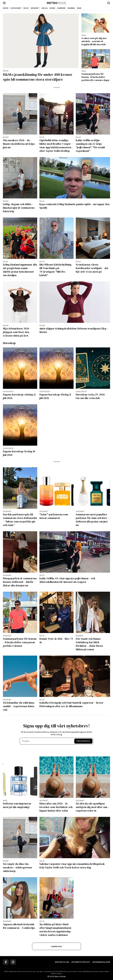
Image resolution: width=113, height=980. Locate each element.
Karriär (62, 8)
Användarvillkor (101, 962)
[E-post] (47, 741)
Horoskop (16, 8)
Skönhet (35, 8)
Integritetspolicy (81, 962)
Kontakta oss (62, 962)
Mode (6, 8)
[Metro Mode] (57, 3)
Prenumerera (83, 741)
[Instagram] (13, 962)
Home (53, 8)
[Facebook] (6, 962)
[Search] (109, 3)
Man (79, 8)
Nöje (26, 8)
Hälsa (45, 8)
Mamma (71, 8)
